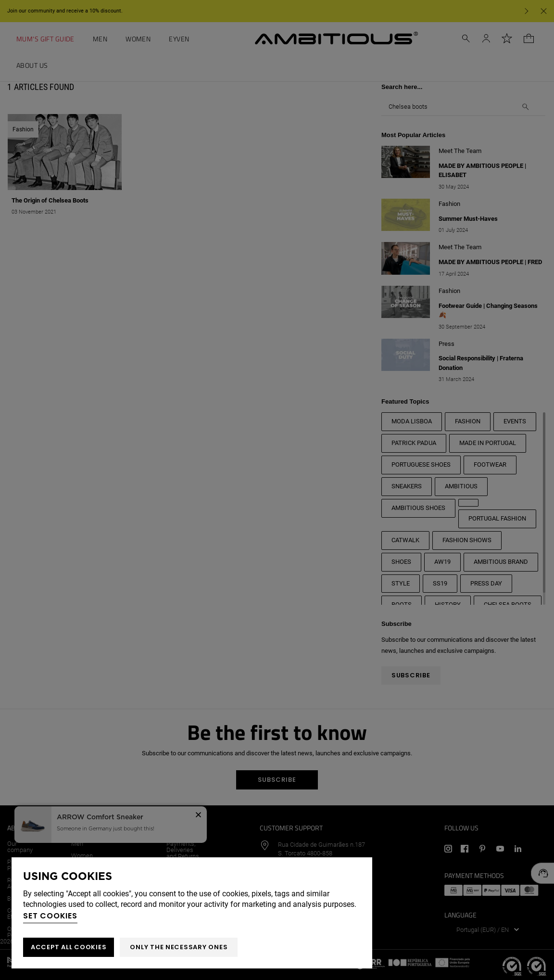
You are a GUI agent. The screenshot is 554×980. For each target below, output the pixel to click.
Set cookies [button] (50, 916)
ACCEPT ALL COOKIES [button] (69, 947)
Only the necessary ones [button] (179, 947)
